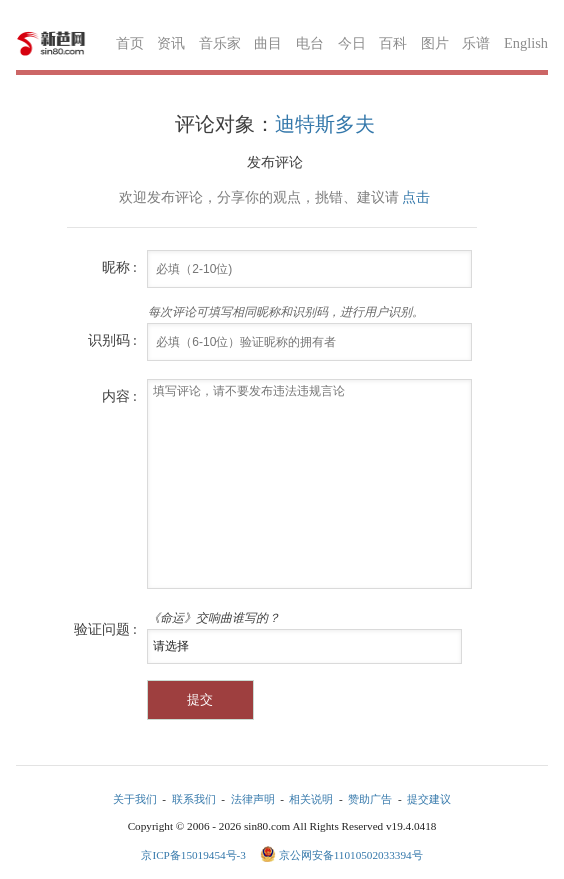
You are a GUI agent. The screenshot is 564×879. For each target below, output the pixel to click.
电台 (310, 43)
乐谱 (476, 43)
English (526, 43)
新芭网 (51, 43)
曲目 (268, 43)
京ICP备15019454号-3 (194, 855)
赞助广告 (370, 799)
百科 (393, 43)
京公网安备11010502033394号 (351, 855)
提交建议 (429, 799)
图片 (435, 43)
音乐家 (220, 43)
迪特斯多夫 (325, 124)
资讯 (171, 43)
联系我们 (194, 799)
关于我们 (135, 799)
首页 (130, 43)
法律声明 (253, 799)
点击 (416, 197)
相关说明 (311, 799)
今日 (352, 43)
